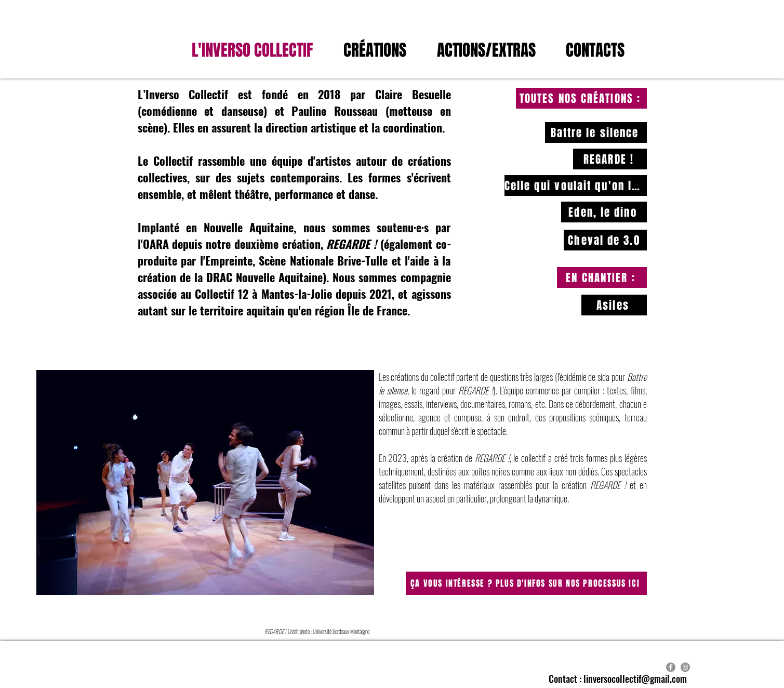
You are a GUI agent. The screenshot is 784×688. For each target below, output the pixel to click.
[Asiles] (614, 305)
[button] (494, 50)
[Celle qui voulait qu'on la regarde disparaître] (576, 186)
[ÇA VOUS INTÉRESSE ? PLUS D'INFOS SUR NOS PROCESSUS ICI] (526, 583)
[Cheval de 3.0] (605, 240)
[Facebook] (671, 667)
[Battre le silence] (596, 133)
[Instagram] (685, 667)
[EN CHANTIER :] (602, 277)
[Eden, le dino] (604, 212)
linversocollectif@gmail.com (635, 679)
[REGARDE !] (610, 159)
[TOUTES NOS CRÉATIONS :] (581, 98)
